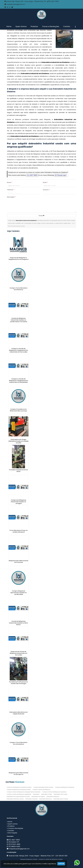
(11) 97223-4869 (14, 844)
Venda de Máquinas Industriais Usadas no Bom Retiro (18, 623)
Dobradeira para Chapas (61, 799)
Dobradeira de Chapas (38, 797)
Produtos (34, 26)
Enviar (42, 216)
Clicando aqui (61, 175)
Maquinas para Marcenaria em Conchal (18, 561)
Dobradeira (36, 794)
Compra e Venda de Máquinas (41, 790)
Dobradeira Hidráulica (53, 797)
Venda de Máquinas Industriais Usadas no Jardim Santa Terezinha (18, 320)
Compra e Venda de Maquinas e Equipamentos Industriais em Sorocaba (19, 350)
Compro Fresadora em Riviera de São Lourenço (18, 410)
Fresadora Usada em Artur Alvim (19, 471)
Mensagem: (11, 197)
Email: (45, 182)
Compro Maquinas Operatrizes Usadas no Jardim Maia (19, 593)
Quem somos (13, 824)
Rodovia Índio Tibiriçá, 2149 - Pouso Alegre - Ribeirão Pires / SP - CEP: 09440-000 (38, 856)
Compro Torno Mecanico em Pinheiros (19, 289)
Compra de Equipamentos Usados (43, 787)
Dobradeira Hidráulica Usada (15, 799)
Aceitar (61, 864)
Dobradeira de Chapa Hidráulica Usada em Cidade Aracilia (19, 441)
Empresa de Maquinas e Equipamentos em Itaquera (19, 259)
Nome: (10, 182)
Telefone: (11, 190)
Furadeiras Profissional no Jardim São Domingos (19, 683)
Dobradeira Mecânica (46, 799)
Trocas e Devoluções (51, 26)
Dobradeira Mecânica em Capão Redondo (19, 713)
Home (9, 26)
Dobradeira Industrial (31, 799)
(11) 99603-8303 (14, 847)
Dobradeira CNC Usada (60, 794)
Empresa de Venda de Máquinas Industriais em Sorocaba (18, 653)
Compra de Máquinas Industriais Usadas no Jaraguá (18, 502)
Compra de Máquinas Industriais (65, 787)
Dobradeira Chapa (47, 794)
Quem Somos (21, 26)
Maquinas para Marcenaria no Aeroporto (18, 774)
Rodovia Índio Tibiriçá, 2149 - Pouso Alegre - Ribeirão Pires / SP (26, 1)
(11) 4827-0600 (54, 1)
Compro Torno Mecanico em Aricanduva (19, 743)
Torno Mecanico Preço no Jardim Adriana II (18, 531)
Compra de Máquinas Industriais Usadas (19, 790)
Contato (67, 26)
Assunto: (46, 190)
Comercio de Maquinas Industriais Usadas (19, 787)
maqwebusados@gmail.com (16, 4)
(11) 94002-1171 (14, 842)
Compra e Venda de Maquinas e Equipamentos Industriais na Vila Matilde (19, 381)
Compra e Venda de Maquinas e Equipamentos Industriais (24, 792)
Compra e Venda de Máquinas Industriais (54, 792)
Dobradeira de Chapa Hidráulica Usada (18, 797)
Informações (12, 833)
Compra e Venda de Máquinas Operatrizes (19, 794)
